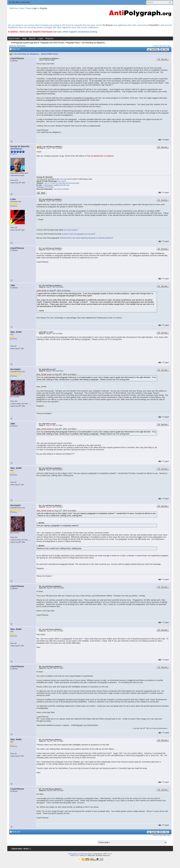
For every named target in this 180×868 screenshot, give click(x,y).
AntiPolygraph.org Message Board (25, 43)
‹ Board (26, 849)
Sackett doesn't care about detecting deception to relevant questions (86, 238)
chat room (57, 32)
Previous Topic (158, 46)
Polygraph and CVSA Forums (52, 43)
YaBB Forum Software (78, 855)
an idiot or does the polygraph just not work (78, 234)
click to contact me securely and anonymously (62, 183)
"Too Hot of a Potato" (61, 189)
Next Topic (167, 46)
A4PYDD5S (49, 187)
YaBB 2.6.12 (107, 854)
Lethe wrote (41, 291)
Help (24, 38)
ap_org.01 (62, 181)
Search (32, 38)
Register (44, 8)
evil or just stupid (70, 230)
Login (35, 8)
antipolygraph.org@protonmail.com (56, 185)
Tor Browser (108, 25)
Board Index (14, 38)
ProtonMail (153, 25)
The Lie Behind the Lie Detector (100, 156)
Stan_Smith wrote (44, 374)
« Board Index (16, 849)
